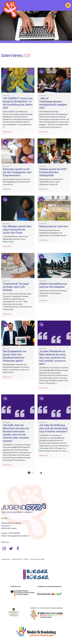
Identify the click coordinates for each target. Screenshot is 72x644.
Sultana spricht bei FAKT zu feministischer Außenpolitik (53, 172)
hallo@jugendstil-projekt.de (18, 536)
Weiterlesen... (8, 132)
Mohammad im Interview (54, 226)
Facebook (18, 549)
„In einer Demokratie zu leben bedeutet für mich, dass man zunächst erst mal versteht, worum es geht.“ (53, 357)
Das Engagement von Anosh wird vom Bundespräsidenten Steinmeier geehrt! (15, 356)
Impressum (6, 559)
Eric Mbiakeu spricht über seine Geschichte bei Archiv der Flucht (17, 229)
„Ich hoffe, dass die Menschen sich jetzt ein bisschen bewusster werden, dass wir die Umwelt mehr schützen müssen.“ (16, 433)
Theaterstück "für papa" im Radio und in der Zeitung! (16, 287)
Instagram (4, 549)
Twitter (11, 549)
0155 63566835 (14, 533)
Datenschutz (17, 559)
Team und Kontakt (37, 559)
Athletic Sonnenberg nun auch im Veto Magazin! (53, 285)
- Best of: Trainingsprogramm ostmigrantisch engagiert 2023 (53, 103)
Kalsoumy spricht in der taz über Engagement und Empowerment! (17, 172)
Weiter (38, 473)
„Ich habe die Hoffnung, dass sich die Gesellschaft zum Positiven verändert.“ (54, 428)
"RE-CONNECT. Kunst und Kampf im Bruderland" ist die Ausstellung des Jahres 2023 (18, 103)
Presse (26, 559)
